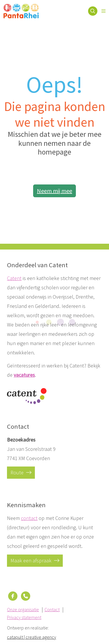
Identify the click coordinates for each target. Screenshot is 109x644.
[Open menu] (103, 11)
